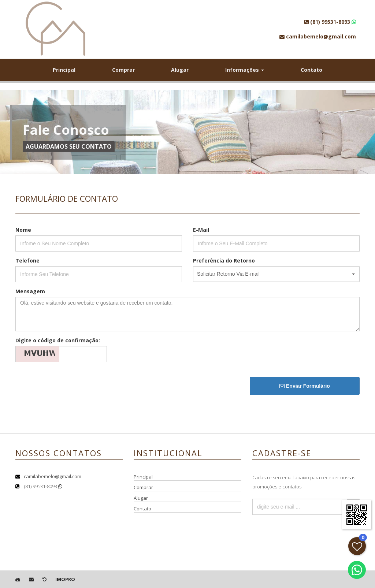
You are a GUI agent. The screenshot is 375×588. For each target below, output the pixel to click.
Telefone (27, 260)
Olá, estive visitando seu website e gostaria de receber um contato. (187, 314)
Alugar (180, 70)
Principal (64, 70)
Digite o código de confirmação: (58, 340)
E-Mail (201, 230)
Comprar (123, 70)
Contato (311, 70)
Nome (23, 230)
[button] (276, 274)
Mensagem (30, 291)
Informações (245, 70)
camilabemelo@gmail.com (53, 476)
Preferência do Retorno (224, 260)
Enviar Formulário (305, 386)
